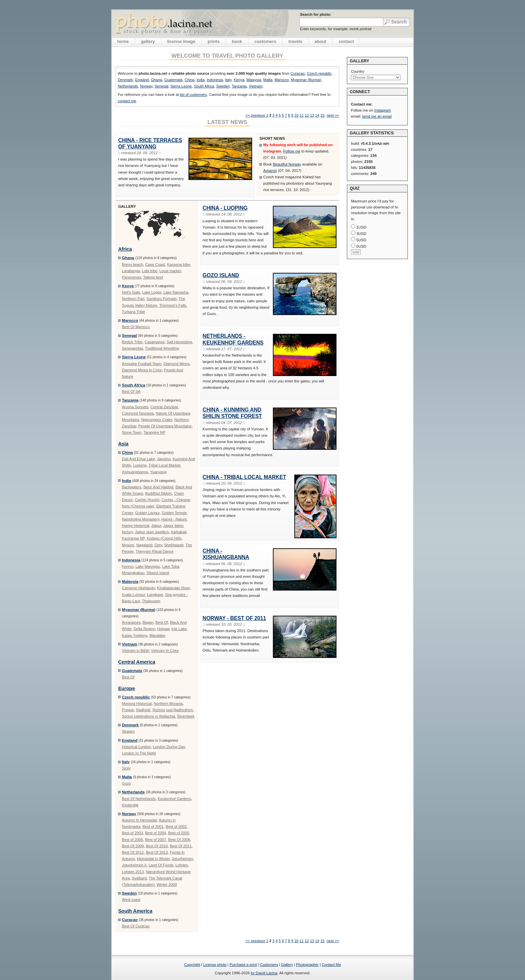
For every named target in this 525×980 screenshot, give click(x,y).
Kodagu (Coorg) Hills (164, 538)
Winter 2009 (167, 884)
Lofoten (182, 865)
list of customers (193, 95)
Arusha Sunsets (135, 407)
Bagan (148, 622)
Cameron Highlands (138, 588)
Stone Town (132, 432)
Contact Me (331, 965)
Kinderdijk (130, 805)
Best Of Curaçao (136, 926)
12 (307, 115)
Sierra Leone (181, 86)
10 (296, 115)
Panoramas (131, 277)
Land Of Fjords (161, 865)
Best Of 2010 (157, 846)
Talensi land (153, 277)
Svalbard (139, 878)
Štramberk (186, 716)
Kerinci (128, 566)
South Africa (204, 86)
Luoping (140, 465)
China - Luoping (225, 208)
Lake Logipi (152, 292)
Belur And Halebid (158, 487)
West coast (131, 900)
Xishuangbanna (135, 472)
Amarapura (131, 622)
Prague (128, 710)
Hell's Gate (131, 292)
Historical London (136, 747)
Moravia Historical (137, 703)
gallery (148, 41)
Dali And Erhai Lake (138, 459)
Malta (268, 80)
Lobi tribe (150, 271)
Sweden (223, 86)
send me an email (377, 116)
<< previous (255, 115)
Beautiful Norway (287, 164)
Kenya (239, 80)
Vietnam (256, 86)
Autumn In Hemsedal (139, 820)
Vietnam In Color (165, 651)
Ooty (158, 545)
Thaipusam (151, 601)
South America (135, 911)
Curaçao (298, 73)
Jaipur (156, 526)
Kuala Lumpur (133, 595)
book (237, 41)
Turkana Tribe (133, 312)
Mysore (128, 545)
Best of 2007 (156, 840)
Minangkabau (133, 573)
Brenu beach (132, 264)
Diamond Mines (176, 364)
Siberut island (158, 573)
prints (214, 41)
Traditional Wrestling (162, 348)
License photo (215, 965)
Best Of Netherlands (139, 799)
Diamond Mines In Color (142, 370)
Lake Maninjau (148, 566)
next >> (333, 115)
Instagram (383, 110)
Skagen (128, 731)
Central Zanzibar (164, 407)
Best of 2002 (176, 826)
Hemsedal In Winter (153, 859)
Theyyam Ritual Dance (155, 551)
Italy (228, 80)
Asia (123, 444)
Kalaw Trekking (135, 635)
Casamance (155, 342)
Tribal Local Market (165, 465)
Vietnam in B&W (135, 651)
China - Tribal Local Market (244, 477)
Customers (269, 965)
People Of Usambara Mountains (165, 426)
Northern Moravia (168, 703)
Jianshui (164, 459)
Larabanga (131, 271)
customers (265, 41)
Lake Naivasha (176, 292)
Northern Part (133, 299)
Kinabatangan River (173, 588)
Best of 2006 (132, 840)
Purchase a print (243, 965)
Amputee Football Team (142, 364)
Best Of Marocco (136, 327)
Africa (125, 249)
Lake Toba (171, 566)
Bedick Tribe (132, 342)
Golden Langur (147, 513)
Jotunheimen (182, 859)
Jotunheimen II (134, 865)
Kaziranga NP (133, 538)
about (321, 41)
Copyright (192, 965)
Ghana (157, 80)
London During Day (169, 747)
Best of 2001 (153, 826)
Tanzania (239, 86)
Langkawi (155, 595)
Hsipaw (163, 629)
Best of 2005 (179, 833)
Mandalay (158, 635)
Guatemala (173, 80)
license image (181, 41)
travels (295, 41)
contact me (127, 101)
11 (302, 115)
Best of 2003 (132, 833)
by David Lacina (264, 973)
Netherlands (128, 86)
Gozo (126, 783)
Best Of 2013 (157, 852)
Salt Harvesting (179, 342)
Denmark (125, 80)
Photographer (307, 965)
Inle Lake (179, 629)
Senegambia (132, 348)
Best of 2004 (156, 833)
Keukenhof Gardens (174, 799)
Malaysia (254, 80)
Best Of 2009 (133, 846)
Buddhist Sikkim (159, 493)
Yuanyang (158, 472)
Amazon (270, 171)
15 (322, 115)
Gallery (287, 965)
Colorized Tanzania (138, 413)
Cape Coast (155, 264)
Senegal (162, 86)
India (201, 80)
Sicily (126, 768)
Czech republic (319, 73)
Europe (127, 688)
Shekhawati (174, 545)
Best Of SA (131, 391)
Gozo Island (221, 275)
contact (346, 41)
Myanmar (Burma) (306, 80)
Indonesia (215, 80)
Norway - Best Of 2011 (234, 618)
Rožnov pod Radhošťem (173, 710)
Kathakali (179, 532)
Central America (137, 662)
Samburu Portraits (161, 299)
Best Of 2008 (179, 840)
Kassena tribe (178, 264)
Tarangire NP (154, 432)
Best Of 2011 (181, 846)
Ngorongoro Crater (157, 420)
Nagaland (144, 545)
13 (312, 115)
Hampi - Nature (174, 519)
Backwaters (132, 487)
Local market (170, 271)
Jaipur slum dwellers (152, 532)
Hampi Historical (135, 526)
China (189, 80)
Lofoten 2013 (133, 872)
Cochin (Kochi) (147, 500)
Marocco (282, 80)
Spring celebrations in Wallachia (148, 716)
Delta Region (144, 629)
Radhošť (143, 710)
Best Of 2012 (133, 852)
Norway (146, 86)
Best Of (162, 622)
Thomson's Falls (173, 305)
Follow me (292, 151)
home (123, 41)
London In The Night (139, 753)
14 (317, 115)
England (142, 80)
